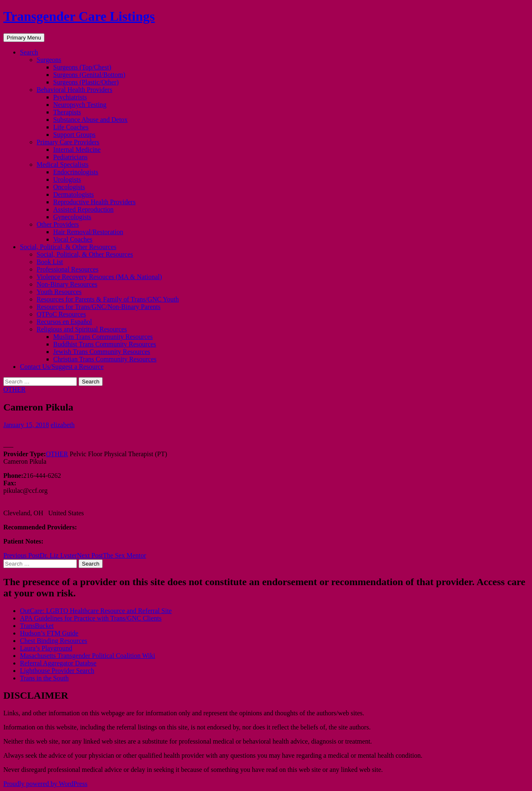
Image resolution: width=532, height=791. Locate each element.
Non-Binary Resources (67, 284)
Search (29, 52)
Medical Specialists (63, 164)
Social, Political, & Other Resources (68, 247)
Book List (50, 262)
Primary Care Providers (68, 142)
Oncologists (69, 187)
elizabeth (63, 425)
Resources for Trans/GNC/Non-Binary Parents (99, 307)
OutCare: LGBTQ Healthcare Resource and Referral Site (96, 611)
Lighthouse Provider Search (57, 671)
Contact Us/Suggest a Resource (62, 367)
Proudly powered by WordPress (45, 784)
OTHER (14, 389)
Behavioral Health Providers (74, 90)
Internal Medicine (77, 150)
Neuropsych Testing (80, 105)
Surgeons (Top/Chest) (82, 67)
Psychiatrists (70, 97)
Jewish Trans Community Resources (102, 352)
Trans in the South (44, 678)
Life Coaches (71, 127)
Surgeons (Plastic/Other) (86, 82)
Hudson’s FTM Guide (49, 633)
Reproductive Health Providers (94, 202)
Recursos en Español (64, 322)
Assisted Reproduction (83, 209)
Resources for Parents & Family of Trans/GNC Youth (108, 299)
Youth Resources (59, 292)
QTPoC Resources (61, 314)
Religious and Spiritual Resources (82, 329)
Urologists (67, 179)
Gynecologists (72, 217)
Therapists (67, 112)
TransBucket (37, 626)
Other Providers (58, 224)
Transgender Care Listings (79, 16)
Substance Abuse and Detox (90, 120)
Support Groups (74, 135)
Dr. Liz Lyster (40, 555)
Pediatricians (70, 157)
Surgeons (49, 60)
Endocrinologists (76, 172)
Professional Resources (68, 269)
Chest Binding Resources (54, 641)
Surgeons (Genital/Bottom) (89, 75)
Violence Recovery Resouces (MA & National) (99, 277)
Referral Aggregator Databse (58, 663)
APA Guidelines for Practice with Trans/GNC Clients (91, 618)
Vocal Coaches (73, 239)
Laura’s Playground (46, 648)
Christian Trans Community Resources (105, 359)
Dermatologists (74, 194)
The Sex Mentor (112, 555)
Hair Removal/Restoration (88, 232)
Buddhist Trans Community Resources (105, 344)
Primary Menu (24, 38)
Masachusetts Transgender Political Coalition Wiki (87, 656)
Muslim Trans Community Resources (103, 337)
